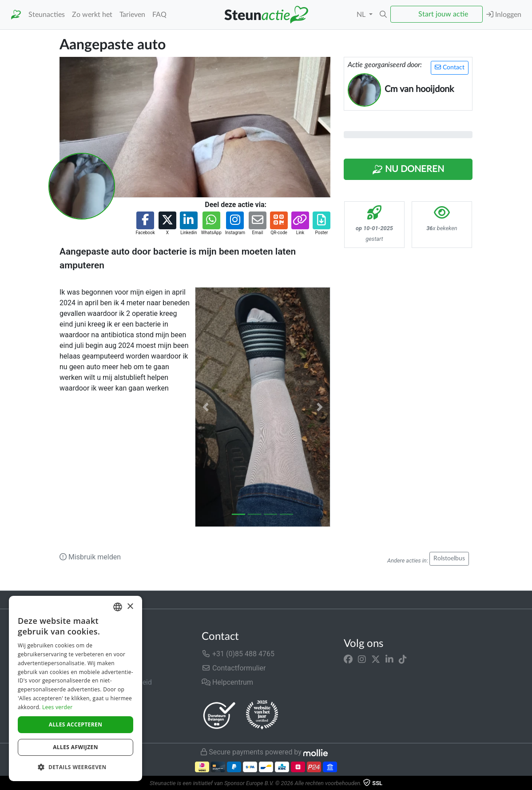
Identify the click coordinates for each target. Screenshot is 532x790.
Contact (450, 67)
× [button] (130, 607)
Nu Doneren (408, 170)
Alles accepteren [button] (76, 724)
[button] (383, 15)
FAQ (159, 15)
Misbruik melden (90, 557)
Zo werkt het (92, 15)
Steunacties (47, 15)
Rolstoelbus (449, 559)
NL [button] (362, 15)
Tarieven (132, 15)
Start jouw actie (443, 14)
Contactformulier (234, 668)
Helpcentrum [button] (227, 682)
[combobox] (118, 607)
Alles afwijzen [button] (75, 747)
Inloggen (504, 14)
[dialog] (75, 688)
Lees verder (58, 707)
